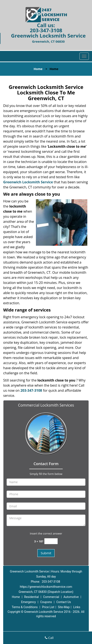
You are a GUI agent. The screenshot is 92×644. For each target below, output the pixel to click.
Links (77, 607)
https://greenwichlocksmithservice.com (46, 587)
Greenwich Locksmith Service (28, 182)
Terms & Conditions (25, 607)
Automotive (71, 597)
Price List (48, 607)
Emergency (28, 602)
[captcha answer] (51, 541)
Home (38, 69)
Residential (32, 597)
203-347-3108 (46, 30)
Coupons (46, 602)
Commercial (51, 597)
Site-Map (64, 607)
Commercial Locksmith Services (46, 405)
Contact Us (64, 602)
